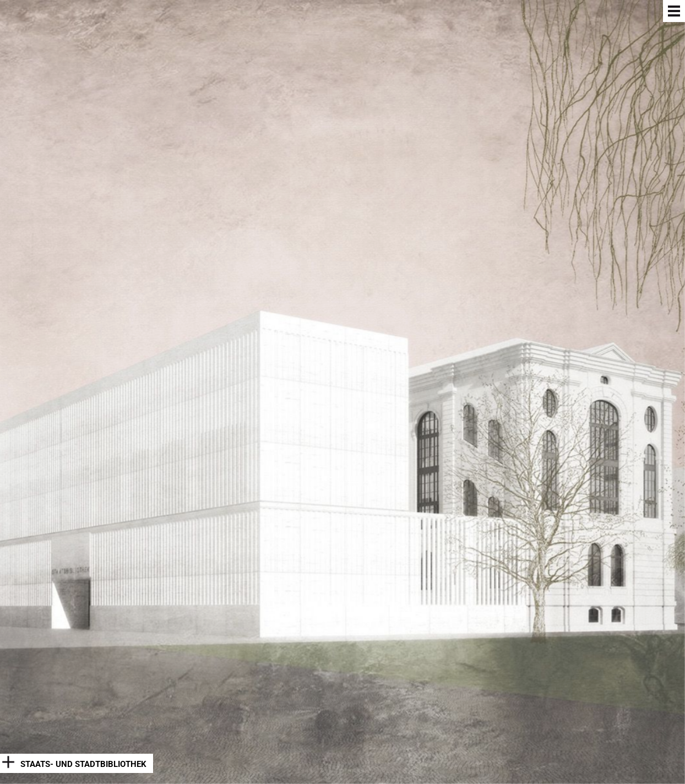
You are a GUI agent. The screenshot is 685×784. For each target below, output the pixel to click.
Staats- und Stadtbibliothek (83, 764)
